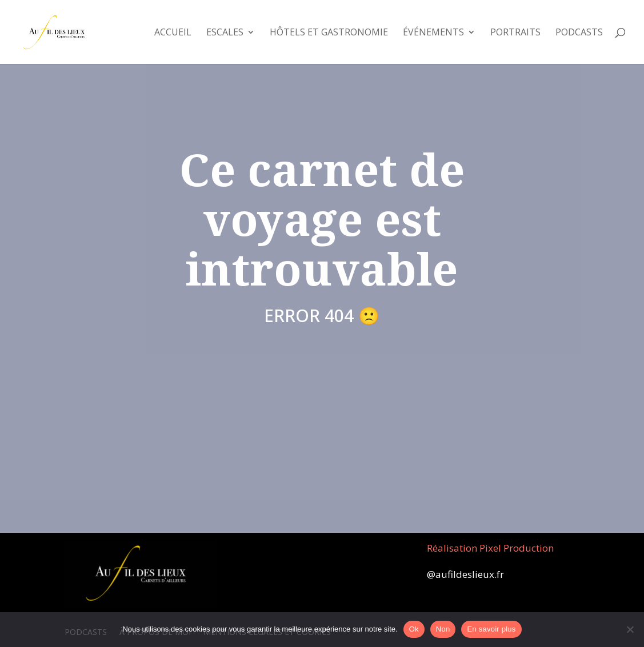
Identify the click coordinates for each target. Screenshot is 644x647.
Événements (433, 33)
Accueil (173, 33)
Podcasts (579, 33)
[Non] (630, 629)
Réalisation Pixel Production (490, 548)
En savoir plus (491, 629)
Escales (225, 33)
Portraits (515, 33)
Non (443, 629)
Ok (414, 629)
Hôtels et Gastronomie (329, 33)
